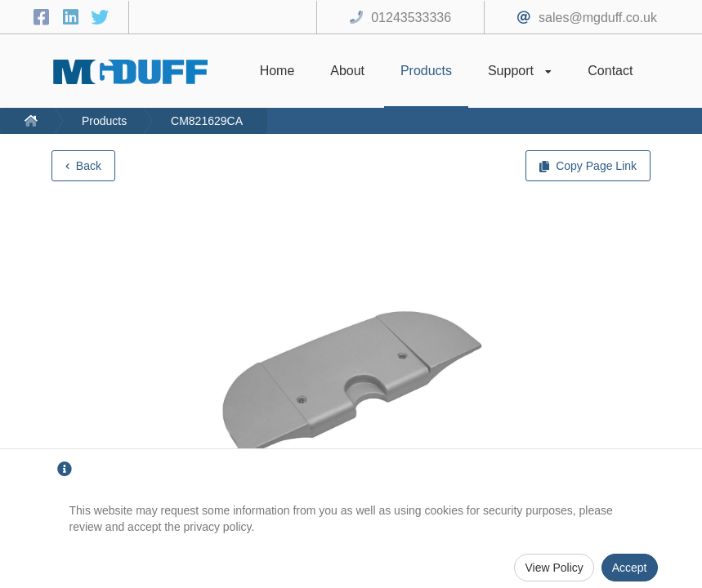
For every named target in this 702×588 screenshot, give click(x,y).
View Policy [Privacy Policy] (554, 568)
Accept (630, 568)
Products (104, 121)
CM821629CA (207, 121)
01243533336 (411, 18)
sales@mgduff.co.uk (598, 18)
